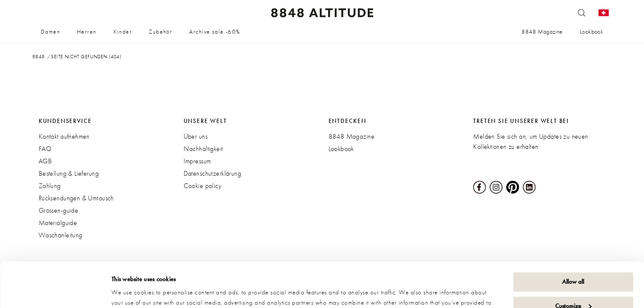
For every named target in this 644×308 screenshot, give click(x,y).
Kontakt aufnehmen (64, 136)
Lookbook (592, 31)
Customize (573, 261)
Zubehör (160, 31)
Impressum (197, 161)
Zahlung (50, 186)
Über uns (196, 136)
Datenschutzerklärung (212, 173)
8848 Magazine (542, 31)
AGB (45, 161)
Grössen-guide (58, 210)
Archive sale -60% (215, 31)
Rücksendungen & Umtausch (76, 198)
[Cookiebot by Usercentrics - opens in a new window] (55, 291)
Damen (50, 31)
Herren (87, 31)
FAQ (45, 149)
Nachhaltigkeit (203, 149)
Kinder (123, 31)
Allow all (573, 237)
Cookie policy (203, 186)
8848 (39, 57)
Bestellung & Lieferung (69, 173)
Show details (128, 291)
